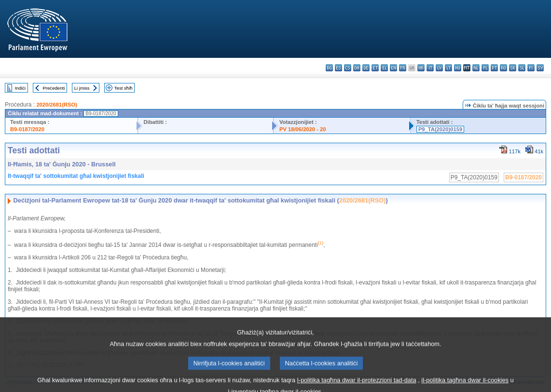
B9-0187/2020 (27, 129)
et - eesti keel (375, 68)
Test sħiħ (124, 88)
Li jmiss (82, 88)
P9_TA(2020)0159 (440, 129)
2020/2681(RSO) (57, 105)
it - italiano (430, 68)
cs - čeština (348, 68)
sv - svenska (540, 68)
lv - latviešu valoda (439, 68)
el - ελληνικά (384, 68)
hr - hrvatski (421, 68)
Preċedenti (54, 88)
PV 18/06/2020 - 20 (303, 129)
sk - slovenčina (513, 68)
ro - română (503, 68)
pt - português (494, 68)
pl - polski (485, 68)
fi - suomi (531, 68)
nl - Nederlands (476, 68)
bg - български (329, 68)
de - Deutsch (366, 68)
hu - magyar (458, 68)
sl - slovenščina (522, 68)
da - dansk (357, 68)
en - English (393, 68)
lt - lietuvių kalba (448, 68)
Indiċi (20, 88)
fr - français (403, 68)
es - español (338, 68)
